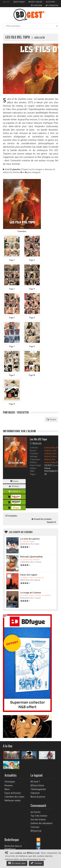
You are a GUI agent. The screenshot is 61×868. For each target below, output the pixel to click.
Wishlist (14, 486)
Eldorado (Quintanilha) (31, 557)
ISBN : (33, 471)
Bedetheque (19, 2)
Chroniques (10, 782)
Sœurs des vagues (29, 575)
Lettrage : (34, 456)
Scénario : (34, 448)
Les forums (36, 812)
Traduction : (35, 459)
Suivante (51, 522)
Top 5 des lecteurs (39, 816)
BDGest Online (35, 2)
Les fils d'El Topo (18, 37)
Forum (51, 419)
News (7, 789)
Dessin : (33, 451)
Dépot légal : (36, 465)
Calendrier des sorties (14, 797)
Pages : (33, 474)
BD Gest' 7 (35, 782)
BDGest (6, 2)
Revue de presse (38, 797)
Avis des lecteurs (38, 819)
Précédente (11, 516)
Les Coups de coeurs (21, 532)
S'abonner (35, 793)
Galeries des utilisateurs (42, 823)
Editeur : (34, 468)
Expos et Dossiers (13, 793)
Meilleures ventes (13, 800)
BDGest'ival (36, 831)
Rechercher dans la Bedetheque (13, 847)
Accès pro (50, 2)
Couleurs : (34, 453)
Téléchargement (38, 789)
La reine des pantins (30, 539)
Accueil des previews (41, 519)
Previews (9, 785)
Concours (35, 827)
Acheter (14, 491)
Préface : (34, 462)
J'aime (14, 481)
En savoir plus (17, 863)
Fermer (36, 863)
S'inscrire (37, 5)
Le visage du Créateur (31, 593)
